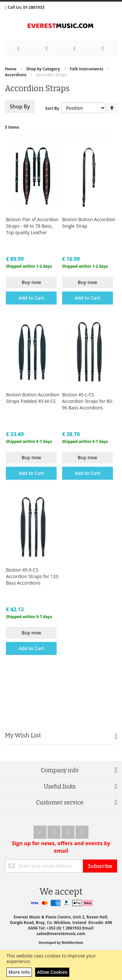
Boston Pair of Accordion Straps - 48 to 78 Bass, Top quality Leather (32, 226)
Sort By (52, 108)
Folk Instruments (87, 69)
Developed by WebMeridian (61, 943)
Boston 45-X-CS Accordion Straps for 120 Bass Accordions (32, 576)
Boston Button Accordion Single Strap (89, 223)
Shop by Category (44, 69)
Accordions (16, 75)
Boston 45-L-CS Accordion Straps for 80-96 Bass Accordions (88, 401)
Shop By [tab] (20, 107)
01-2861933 (34, 7)
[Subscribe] (100, 866)
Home (11, 69)
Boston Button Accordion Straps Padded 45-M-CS (33, 398)
